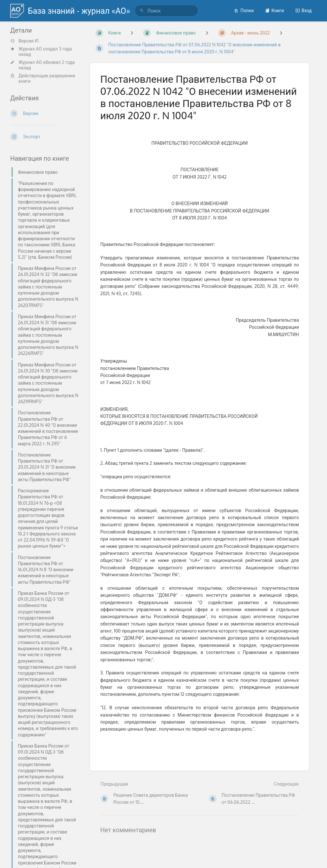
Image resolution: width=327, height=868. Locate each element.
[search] (166, 11)
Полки (244, 10)
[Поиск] (142, 11)
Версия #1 (24, 41)
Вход (304, 10)
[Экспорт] (45, 137)
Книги (274, 10)
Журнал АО (30, 49)
